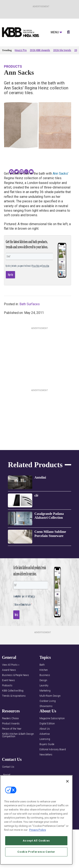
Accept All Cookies (36, 841)
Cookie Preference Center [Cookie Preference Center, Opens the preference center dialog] (36, 852)
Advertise (45, 734)
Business (45, 675)
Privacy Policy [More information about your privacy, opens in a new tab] (38, 830)
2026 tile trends (62, 50)
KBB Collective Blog (13, 691)
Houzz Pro (21, 50)
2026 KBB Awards (40, 50)
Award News (9, 670)
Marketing (45, 691)
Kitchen (44, 670)
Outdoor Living (48, 701)
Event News (8, 680)
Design (43, 680)
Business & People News (16, 675)
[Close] (67, 781)
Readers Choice (10, 719)
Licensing (45, 739)
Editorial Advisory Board (53, 750)
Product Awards (11, 724)
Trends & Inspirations (14, 696)
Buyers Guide (47, 744)
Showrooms (46, 706)
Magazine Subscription (52, 719)
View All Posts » (11, 665)
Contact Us (8, 767)
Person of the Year (12, 729)
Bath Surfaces (30, 304)
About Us (45, 729)
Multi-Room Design (50, 696)
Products (13, 67)
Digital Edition (47, 724)
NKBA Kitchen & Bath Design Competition (18, 735)
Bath (42, 665)
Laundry (44, 686)
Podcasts (7, 686)
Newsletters (46, 755)
